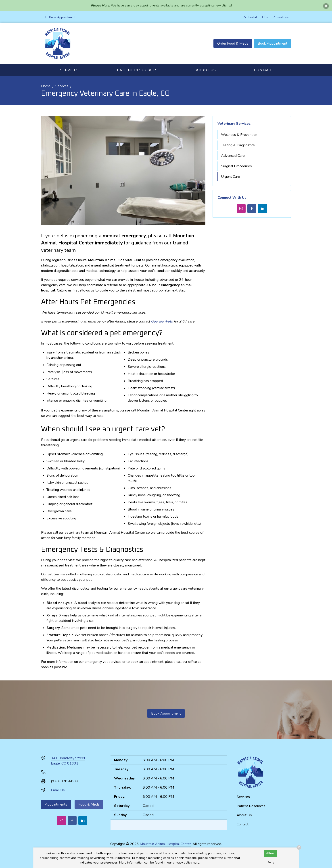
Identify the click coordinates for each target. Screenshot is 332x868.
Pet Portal (250, 17)
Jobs (265, 17)
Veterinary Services (234, 124)
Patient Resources (137, 70)
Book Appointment (272, 43)
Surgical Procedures (236, 166)
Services (69, 70)
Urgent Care (231, 177)
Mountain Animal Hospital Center (165, 844)
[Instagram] (241, 209)
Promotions (281, 17)
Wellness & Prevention (239, 135)
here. (196, 863)
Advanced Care (233, 156)
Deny (270, 862)
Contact (263, 70)
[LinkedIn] (263, 209)
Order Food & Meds (233, 43)
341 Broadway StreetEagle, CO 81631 (68, 761)
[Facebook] (252, 209)
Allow (270, 853)
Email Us (58, 790)
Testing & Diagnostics (238, 145)
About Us (206, 70)
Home (46, 86)
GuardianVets (162, 321)
